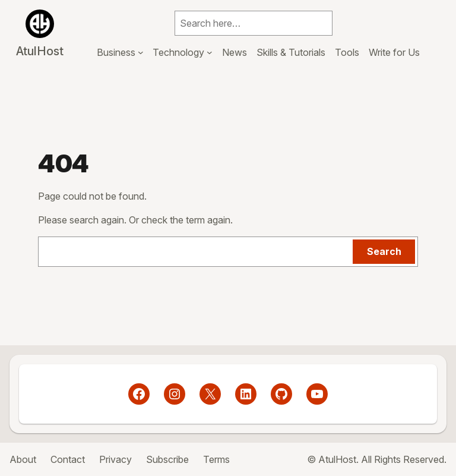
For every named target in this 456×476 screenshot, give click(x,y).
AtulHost (40, 51)
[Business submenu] (141, 52)
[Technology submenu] (210, 52)
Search (384, 251)
